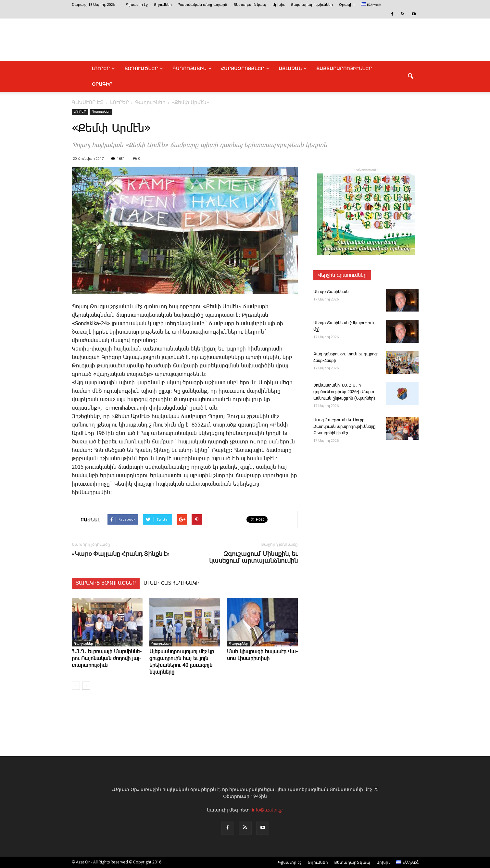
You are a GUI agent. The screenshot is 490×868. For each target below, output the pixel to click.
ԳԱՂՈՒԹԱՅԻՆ (192, 69)
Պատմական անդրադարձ (203, 5)
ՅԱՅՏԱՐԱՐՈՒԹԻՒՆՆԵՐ (344, 69)
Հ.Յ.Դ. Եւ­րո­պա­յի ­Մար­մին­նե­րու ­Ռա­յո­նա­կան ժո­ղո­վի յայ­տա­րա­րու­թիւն (107, 659)
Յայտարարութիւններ (312, 5)
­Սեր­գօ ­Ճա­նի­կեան (331, 292)
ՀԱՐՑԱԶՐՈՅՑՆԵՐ (245, 69)
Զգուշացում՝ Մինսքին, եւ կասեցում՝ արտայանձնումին (253, 557)
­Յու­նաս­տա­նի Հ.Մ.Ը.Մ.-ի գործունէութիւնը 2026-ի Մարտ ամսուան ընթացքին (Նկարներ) (344, 392)
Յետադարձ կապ (250, 5)
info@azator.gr (268, 810)
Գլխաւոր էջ (137, 5)
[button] (411, 76)
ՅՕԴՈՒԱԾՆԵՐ (144, 69)
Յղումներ (163, 5)
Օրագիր (347, 5)
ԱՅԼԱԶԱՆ (293, 69)
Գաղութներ (101, 112)
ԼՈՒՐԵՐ (103, 69)
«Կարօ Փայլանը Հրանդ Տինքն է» (121, 554)
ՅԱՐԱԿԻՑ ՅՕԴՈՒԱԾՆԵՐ (106, 583)
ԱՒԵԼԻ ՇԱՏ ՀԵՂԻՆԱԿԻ (171, 583)
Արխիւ (279, 5)
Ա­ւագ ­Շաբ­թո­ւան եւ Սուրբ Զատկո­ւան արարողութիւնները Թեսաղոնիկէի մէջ (344, 427)
